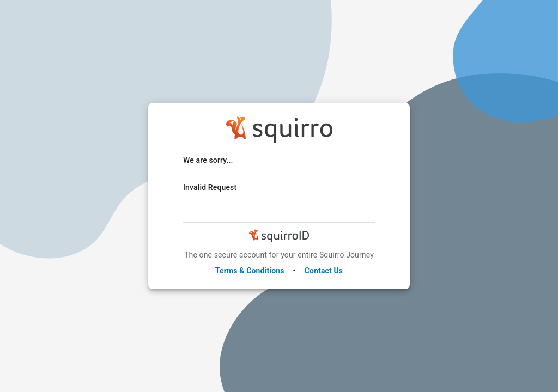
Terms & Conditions (250, 271)
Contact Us (324, 271)
